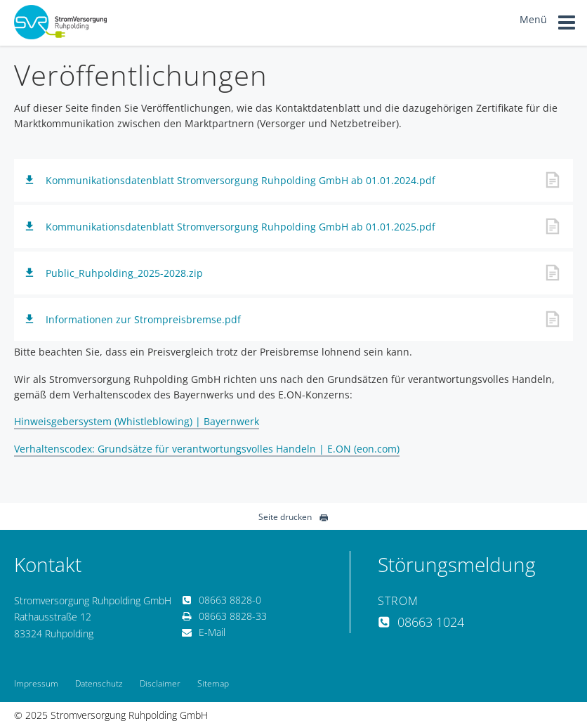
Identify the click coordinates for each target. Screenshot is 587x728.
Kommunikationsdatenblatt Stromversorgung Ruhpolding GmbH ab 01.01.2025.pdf (240, 227)
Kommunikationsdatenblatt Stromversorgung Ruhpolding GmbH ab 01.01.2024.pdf (240, 180)
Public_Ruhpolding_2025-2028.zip (124, 273)
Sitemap (213, 683)
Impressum (36, 683)
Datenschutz (99, 683)
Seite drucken (293, 517)
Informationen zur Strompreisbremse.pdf (143, 319)
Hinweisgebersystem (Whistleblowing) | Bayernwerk (137, 421)
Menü (548, 25)
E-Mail (204, 632)
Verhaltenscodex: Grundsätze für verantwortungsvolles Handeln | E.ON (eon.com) (207, 449)
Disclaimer (160, 683)
